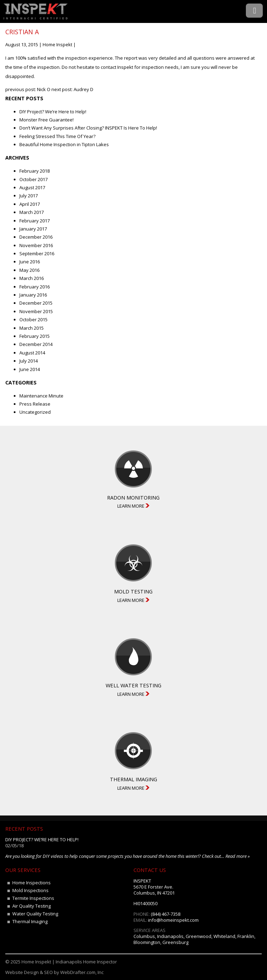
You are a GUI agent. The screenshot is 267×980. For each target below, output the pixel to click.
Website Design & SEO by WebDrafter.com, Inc (54, 972)
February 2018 (35, 171)
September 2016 (37, 253)
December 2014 (36, 344)
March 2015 (32, 328)
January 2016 (33, 295)
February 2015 (35, 336)
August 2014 (32, 353)
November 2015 (36, 311)
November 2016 (36, 245)
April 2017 (30, 204)
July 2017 (29, 196)
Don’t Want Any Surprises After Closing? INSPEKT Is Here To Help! (88, 128)
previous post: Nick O (28, 89)
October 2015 (33, 319)
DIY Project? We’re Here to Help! (53, 112)
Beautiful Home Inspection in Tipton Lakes (64, 144)
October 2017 (33, 179)
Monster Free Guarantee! (46, 120)
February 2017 (35, 221)
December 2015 (36, 303)
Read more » (238, 856)
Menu (254, 11)
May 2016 (29, 270)
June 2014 (30, 369)
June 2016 (30, 262)
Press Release (35, 404)
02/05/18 (14, 845)
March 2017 (32, 212)
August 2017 (32, 187)
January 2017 (33, 229)
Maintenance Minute (41, 396)
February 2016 (35, 287)
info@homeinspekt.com (173, 920)
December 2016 (36, 237)
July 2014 (29, 361)
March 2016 (32, 278)
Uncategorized (35, 412)
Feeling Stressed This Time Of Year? (57, 136)
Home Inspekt (57, 44)
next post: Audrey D (72, 89)
